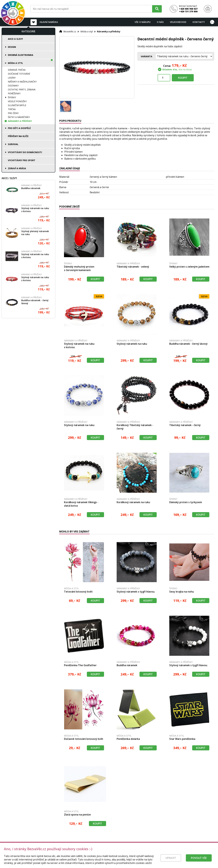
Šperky (12, 97)
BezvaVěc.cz (70, 31)
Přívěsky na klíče (18, 136)
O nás (160, 22)
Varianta (147, 56)
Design (12, 47)
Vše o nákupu (143, 22)
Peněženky (14, 93)
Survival (13, 144)
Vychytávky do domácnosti (25, 152)
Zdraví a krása (17, 168)
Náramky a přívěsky (20, 121)
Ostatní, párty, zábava (22, 89)
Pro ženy (13, 113)
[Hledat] (157, 9)
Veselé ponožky (17, 101)
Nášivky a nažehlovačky (22, 82)
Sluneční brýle (17, 105)
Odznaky (13, 86)
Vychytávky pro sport (22, 160)
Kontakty (199, 22)
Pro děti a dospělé (19, 128)
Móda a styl (15, 63)
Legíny (12, 78)
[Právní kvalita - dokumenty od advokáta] (34, 851)
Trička (12, 109)
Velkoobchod (178, 22)
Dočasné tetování (19, 74)
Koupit (183, 78)
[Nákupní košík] (208, 9)
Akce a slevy (15, 39)
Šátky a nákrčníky (19, 117)
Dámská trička (17, 70)
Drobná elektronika (21, 55)
